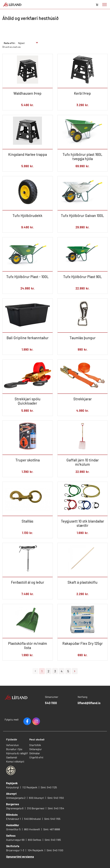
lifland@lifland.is (89, 703)
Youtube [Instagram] (36, 721)
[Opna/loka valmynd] (105, 5)
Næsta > (75, 671)
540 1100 (51, 703)
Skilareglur (36, 749)
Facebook (27, 721)
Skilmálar (35, 753)
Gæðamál (12, 757)
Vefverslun (12, 745)
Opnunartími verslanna (20, 857)
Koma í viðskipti (15, 761)
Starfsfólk (35, 745)
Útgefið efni (36, 757)
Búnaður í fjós (14, 749)
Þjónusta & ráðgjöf (17, 753)
